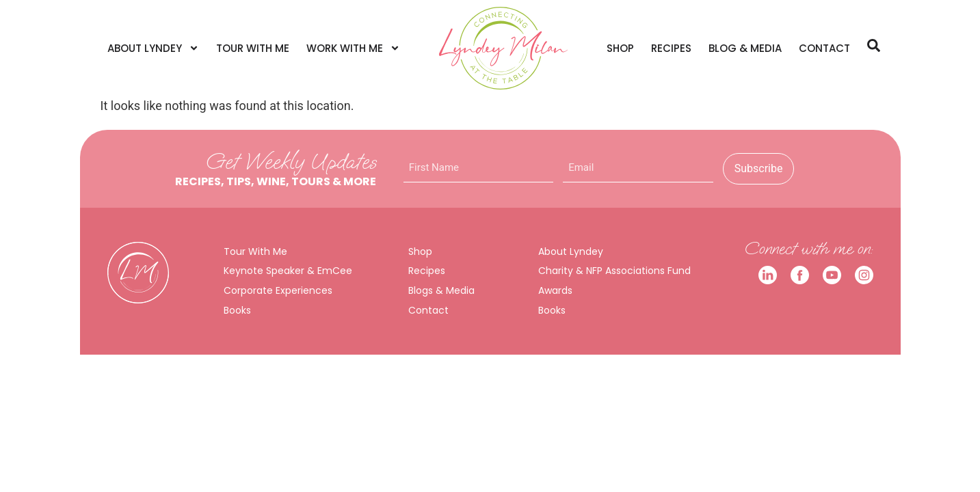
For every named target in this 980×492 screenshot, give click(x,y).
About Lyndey (153, 48)
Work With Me (353, 48)
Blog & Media (745, 48)
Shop (620, 48)
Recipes (671, 48)
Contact (824, 48)
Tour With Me (253, 48)
